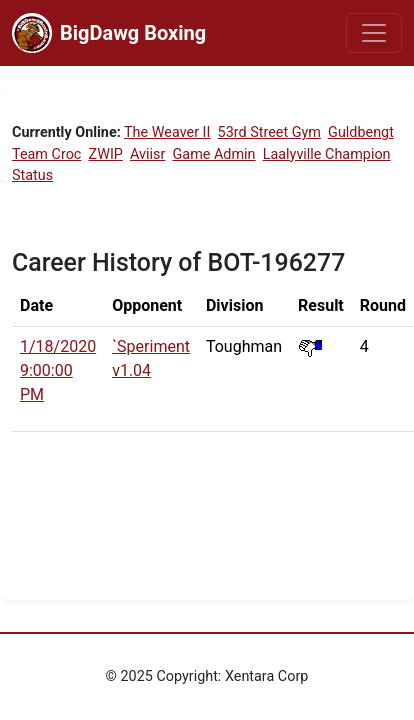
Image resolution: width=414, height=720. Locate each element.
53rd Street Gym (269, 132)
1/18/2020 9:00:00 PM (58, 370)
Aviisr (147, 154)
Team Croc (46, 154)
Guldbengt (361, 132)
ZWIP (106, 154)
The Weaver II (167, 132)
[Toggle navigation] (374, 33)
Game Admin (214, 154)
